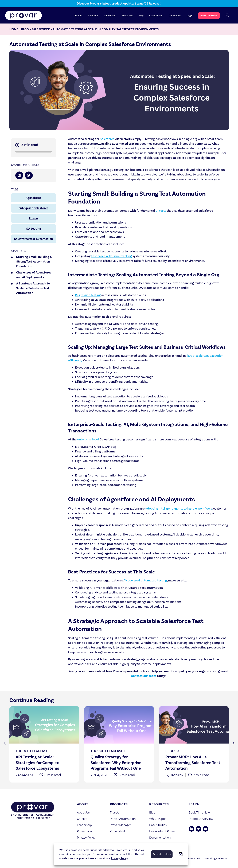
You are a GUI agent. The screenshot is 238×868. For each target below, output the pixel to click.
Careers (82, 819)
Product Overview (201, 819)
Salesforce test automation (34, 239)
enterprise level (88, 439)
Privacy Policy (119, 858)
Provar (34, 218)
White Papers (158, 819)
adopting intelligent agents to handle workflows (179, 509)
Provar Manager (120, 825)
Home (14, 29)
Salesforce (41, 29)
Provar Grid (117, 831)
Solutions (93, 16)
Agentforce (33, 198)
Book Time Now (209, 16)
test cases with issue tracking (112, 256)
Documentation (160, 837)
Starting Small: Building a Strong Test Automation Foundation (34, 262)
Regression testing (88, 295)
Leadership (84, 825)
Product (78, 16)
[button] (181, 854)
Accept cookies (162, 854)
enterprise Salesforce (34, 208)
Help (141, 16)
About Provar (156, 16)
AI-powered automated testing (145, 580)
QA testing (34, 229)
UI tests (161, 211)
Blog (25, 29)
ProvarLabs (85, 831)
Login (190, 16)
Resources (127, 16)
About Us (83, 812)
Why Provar (110, 16)
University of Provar (162, 831)
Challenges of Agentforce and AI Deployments (34, 275)
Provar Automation (123, 819)
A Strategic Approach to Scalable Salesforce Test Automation (33, 288)
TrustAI (115, 812)
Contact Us (175, 16)
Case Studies (158, 825)
